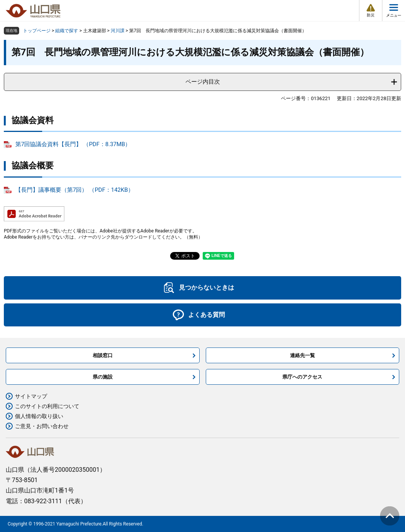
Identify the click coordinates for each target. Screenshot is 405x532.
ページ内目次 (203, 82)
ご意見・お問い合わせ (42, 426)
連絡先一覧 (303, 355)
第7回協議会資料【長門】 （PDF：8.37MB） (73, 144)
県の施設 (103, 377)
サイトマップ (31, 396)
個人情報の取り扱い (39, 416)
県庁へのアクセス (302, 377)
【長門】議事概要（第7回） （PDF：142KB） (75, 190)
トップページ (37, 31)
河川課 (118, 31)
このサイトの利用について (47, 406)
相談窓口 (103, 355)
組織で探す (67, 31)
